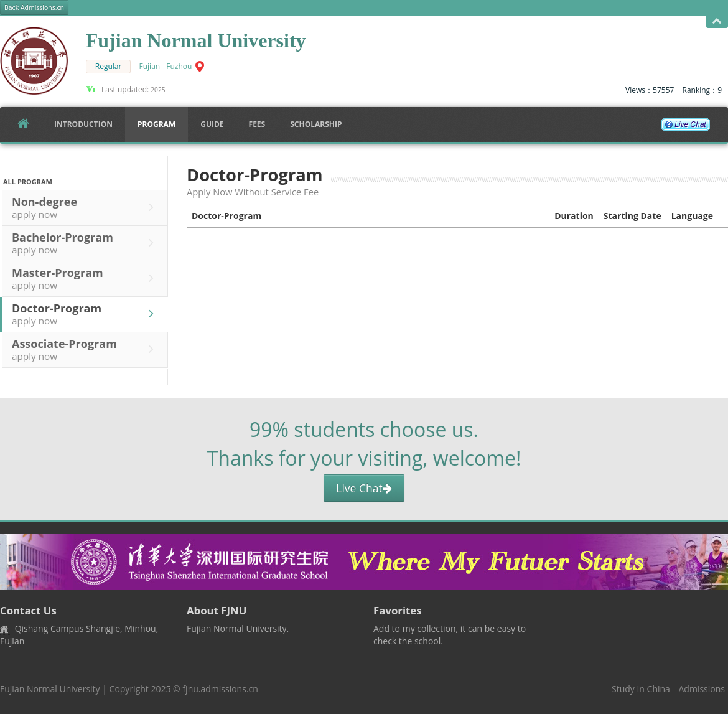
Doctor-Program (86, 314)
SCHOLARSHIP (316, 124)
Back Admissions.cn (34, 7)
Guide (212, 124)
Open (717, 21)
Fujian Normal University (50, 689)
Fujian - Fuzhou (166, 66)
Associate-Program (86, 349)
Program (156, 124)
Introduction (83, 124)
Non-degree (86, 207)
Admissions (702, 689)
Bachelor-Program (86, 243)
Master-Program (86, 278)
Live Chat (364, 488)
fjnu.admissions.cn (220, 689)
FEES (257, 124)
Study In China (641, 689)
